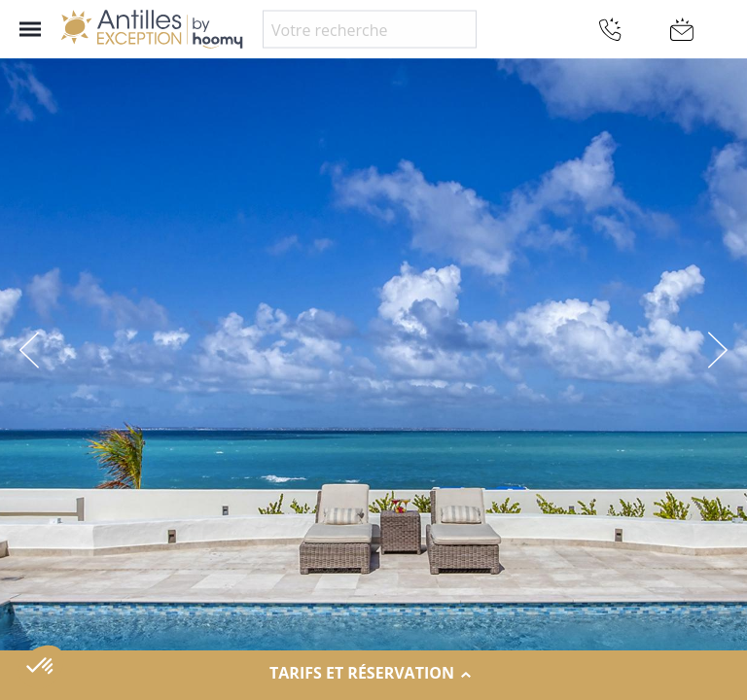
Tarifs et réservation (373, 674)
